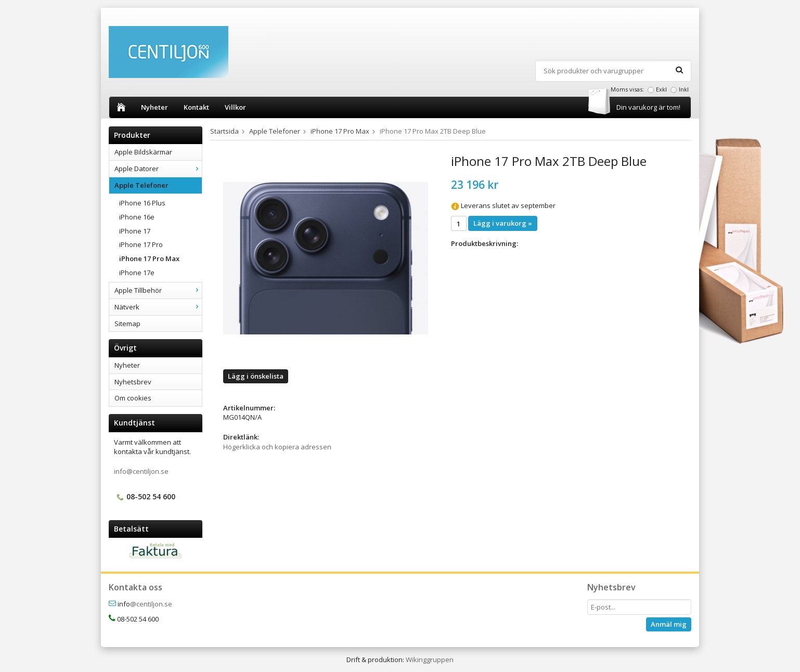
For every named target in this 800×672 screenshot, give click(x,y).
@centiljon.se (151, 604)
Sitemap (127, 324)
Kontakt (196, 107)
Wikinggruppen (430, 660)
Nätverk (158, 307)
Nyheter (154, 107)
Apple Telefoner (158, 185)
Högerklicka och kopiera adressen (277, 447)
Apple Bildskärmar (143, 152)
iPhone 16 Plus (142, 203)
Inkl (684, 89)
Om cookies (133, 398)
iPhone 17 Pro (141, 244)
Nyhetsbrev (133, 382)
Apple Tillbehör (158, 290)
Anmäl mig (669, 624)
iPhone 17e (137, 273)
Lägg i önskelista (256, 376)
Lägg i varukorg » (503, 223)
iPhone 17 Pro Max (149, 259)
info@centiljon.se (141, 471)
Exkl (661, 89)
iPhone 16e (137, 217)
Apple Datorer (158, 169)
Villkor (235, 107)
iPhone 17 (135, 231)
